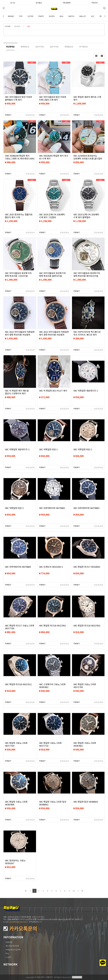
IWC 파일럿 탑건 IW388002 (86, 802)
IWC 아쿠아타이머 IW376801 (52, 508)
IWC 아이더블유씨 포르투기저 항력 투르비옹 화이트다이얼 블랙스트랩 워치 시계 (87, 276)
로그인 (13, 2)
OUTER (30, 16)
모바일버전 (77, 977)
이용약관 (9, 942)
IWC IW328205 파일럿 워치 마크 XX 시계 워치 (54, 157)
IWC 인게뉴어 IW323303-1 (51, 567)
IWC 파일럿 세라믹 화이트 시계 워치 (87, 98)
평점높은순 (69, 47)
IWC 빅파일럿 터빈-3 (14, 508)
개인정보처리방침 (12, 946)
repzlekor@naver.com (18, 922)
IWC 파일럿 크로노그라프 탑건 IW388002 (53, 803)
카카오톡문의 (20, 928)
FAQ (7, 953)
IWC (29, 26)
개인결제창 (67, 2)
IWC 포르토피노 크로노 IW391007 (15, 862)
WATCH (71, 16)
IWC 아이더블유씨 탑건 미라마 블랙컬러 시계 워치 (18, 98)
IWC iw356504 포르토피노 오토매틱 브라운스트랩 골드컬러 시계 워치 (88, 159)
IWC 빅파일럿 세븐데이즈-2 (17, 449)
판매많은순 (25, 47)
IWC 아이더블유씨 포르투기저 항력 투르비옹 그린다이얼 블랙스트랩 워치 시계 (18, 276)
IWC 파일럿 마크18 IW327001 (53, 626)
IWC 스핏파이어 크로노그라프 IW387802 (52, 686)
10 (74, 891)
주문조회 (94, 2)
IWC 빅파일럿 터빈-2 (83, 449)
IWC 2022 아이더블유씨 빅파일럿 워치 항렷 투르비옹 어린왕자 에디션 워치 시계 (20, 335)
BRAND (11, 16)
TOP (21, 16)
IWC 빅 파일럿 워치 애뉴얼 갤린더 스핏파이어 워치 (17, 392)
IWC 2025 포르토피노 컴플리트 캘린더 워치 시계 (19, 216)
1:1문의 (8, 957)
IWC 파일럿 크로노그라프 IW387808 (16, 803)
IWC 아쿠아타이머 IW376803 (86, 508)
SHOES (52, 16)
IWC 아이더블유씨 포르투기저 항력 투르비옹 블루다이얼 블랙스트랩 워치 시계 (52, 276)
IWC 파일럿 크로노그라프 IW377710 (50, 744)
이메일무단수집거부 (13, 950)
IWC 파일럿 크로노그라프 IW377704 (16, 744)
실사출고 (39, 2)
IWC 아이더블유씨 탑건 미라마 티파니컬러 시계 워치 (53, 98)
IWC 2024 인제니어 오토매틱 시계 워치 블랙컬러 (86, 216)
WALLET (83, 16)
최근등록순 (10, 47)
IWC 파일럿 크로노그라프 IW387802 (85, 744)
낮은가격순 (40, 47)
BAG (62, 16)
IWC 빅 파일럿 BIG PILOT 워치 (53, 391)
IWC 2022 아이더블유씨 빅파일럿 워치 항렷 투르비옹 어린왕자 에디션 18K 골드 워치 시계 (54, 335)
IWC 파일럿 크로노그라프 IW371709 (85, 686)
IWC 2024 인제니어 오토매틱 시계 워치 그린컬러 (52, 216)
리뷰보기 (8, 115)
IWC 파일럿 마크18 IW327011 (18, 684)
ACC (93, 16)
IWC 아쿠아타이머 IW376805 (18, 567)
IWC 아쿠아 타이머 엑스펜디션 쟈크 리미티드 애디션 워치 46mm (87, 335)
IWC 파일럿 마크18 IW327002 (87, 626)
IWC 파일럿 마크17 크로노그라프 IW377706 (20, 627)
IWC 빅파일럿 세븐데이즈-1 (86, 391)
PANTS (41, 16)
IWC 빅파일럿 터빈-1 (48, 449)
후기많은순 (84, 47)
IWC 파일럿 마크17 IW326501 (87, 567)
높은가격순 (54, 47)
